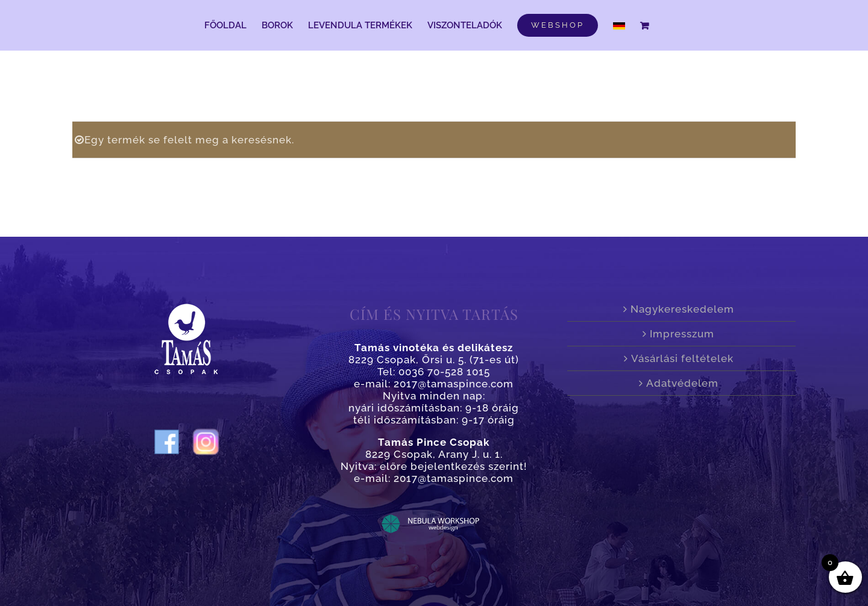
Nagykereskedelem (682, 309)
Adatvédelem (682, 383)
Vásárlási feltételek (682, 358)
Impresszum (682, 334)
